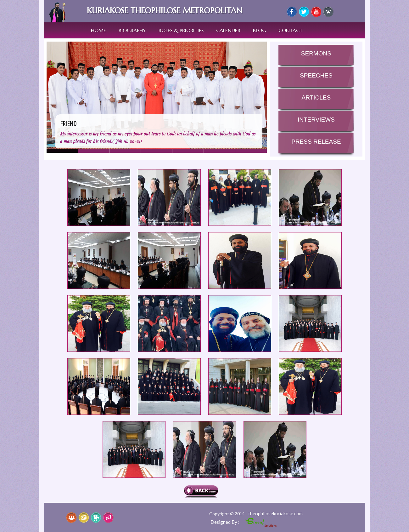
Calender (228, 30)
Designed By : (225, 522)
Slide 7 (125, 151)
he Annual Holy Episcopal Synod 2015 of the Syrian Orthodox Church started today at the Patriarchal (99, 197)
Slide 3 (157, 151)
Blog (259, 30)
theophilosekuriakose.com (275, 513)
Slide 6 (251, 151)
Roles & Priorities (181, 30)
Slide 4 (188, 151)
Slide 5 (220, 151)
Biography (132, 30)
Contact (291, 30)
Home (98, 30)
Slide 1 (94, 151)
